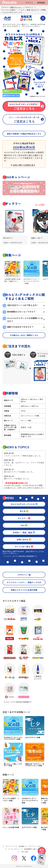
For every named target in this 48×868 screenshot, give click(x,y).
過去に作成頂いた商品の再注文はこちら (24, 134)
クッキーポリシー (14, 849)
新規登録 (41, 3)
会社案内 (22, 846)
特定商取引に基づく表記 (33, 849)
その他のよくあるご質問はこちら (24, 335)
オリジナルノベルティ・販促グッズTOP (24, 582)
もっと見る (40, 204)
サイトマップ (10, 846)
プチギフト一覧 (24, 575)
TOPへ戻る (25, 852)
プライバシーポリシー (36, 846)
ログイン (29, 3)
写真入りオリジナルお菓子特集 (24, 590)
